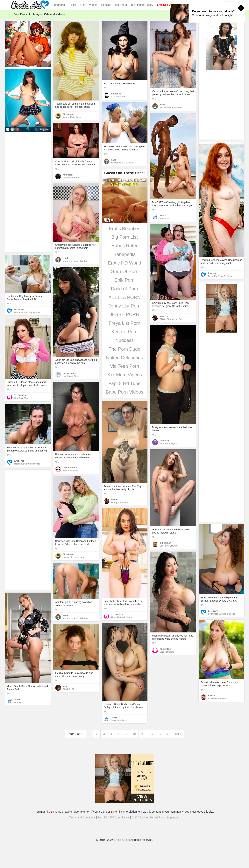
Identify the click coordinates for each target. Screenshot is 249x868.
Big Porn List (124, 237)
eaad (162, 105)
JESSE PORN (124, 314)
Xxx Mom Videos (124, 375)
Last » (177, 734)
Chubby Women (71, 178)
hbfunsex (68, 175)
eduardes (116, 94)
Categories (60, 5)
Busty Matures (70, 471)
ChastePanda (70, 468)
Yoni (65, 686)
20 (143, 734)
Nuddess (125, 340)
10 (134, 734)
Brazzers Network (217, 699)
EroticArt (213, 273)
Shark (163, 216)
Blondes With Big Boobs (27, 312)
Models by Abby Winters (76, 261)
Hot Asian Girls (71, 376)
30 (152, 734)
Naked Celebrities (124, 358)
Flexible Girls (70, 689)
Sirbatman (68, 114)
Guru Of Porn (125, 271)
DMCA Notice (140, 817)
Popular (106, 5)
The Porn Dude (125, 349)
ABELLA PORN (124, 297)
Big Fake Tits (21, 398)
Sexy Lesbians (119, 720)
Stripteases (173, 817)
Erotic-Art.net (122, 840)
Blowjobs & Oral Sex (122, 163)
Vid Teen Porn (124, 366)
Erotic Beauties (124, 228)
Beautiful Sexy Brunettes (27, 464)
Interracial (165, 218)
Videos (93, 5)
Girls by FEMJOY (169, 546)
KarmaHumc (69, 373)
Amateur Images (168, 444)
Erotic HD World (124, 263)
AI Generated (118, 97)
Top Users (121, 5)
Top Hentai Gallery (142, 5)
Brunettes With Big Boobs (222, 614)
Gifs (83, 5)
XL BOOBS (20, 395)
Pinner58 (164, 441)
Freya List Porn (125, 323)
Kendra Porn (125, 332)
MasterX (164, 316)
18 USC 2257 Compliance (114, 817)
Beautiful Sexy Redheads (221, 276)
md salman (165, 543)
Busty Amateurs (120, 502)
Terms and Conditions (82, 817)
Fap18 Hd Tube (124, 383)
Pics (74, 5)
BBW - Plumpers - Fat (171, 319)
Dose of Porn (124, 289)
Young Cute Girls (72, 117)
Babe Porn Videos (124, 392)
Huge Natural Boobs (122, 617)
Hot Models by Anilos (171, 107)
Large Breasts (167, 652)
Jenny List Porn (124, 306)
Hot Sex (18, 702)
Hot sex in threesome (74, 557)
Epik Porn (124, 280)
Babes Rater (124, 246)
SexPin (212, 696)
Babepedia (125, 254)
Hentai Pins (157, 817)
